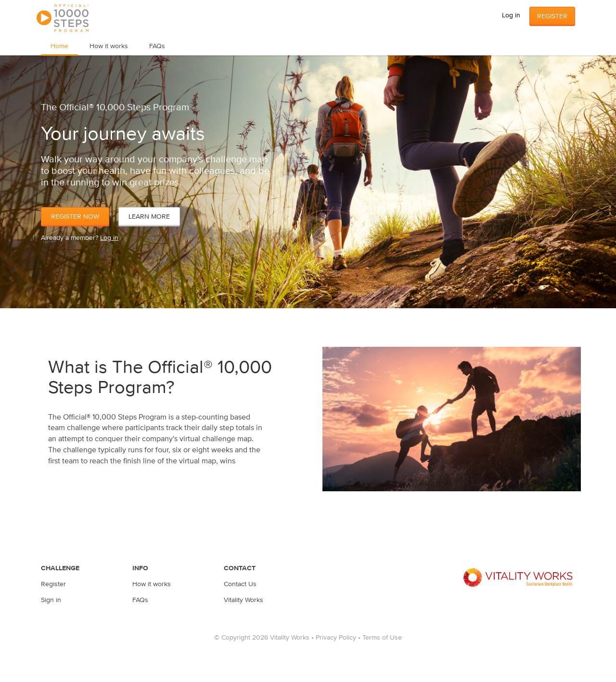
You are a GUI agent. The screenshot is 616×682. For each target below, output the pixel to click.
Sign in (51, 600)
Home (59, 46)
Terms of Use (382, 637)
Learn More (149, 216)
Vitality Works (244, 600)
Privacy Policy (336, 637)
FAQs (157, 46)
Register (552, 16)
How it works (109, 46)
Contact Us (240, 584)
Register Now (75, 216)
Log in (511, 15)
